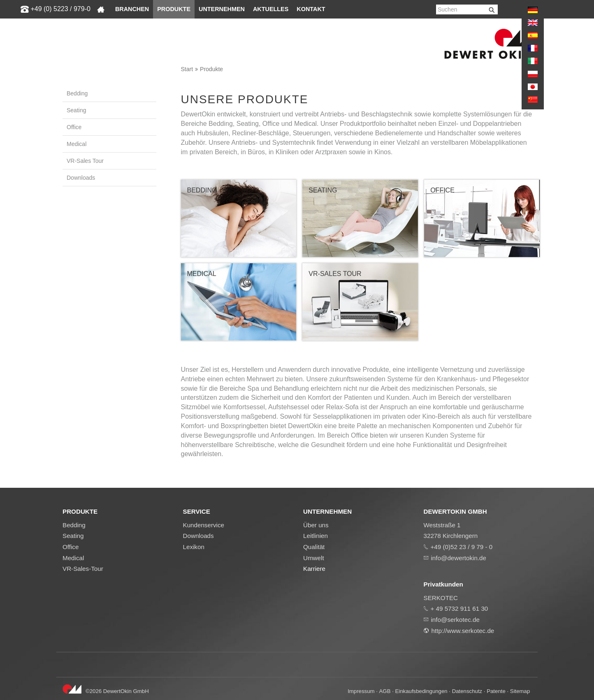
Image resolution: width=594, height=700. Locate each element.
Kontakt (311, 9)
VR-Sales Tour (85, 161)
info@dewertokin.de (459, 558)
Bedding (77, 93)
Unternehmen (222, 9)
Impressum (361, 691)
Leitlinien (316, 536)
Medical (77, 144)
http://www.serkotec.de (463, 631)
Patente (496, 691)
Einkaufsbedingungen (421, 691)
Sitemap (520, 691)
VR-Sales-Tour (83, 569)
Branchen (132, 9)
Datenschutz (467, 691)
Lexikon (194, 547)
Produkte (174, 9)
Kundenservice (204, 525)
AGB (385, 691)
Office (74, 127)
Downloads (81, 178)
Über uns (316, 525)
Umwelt (314, 558)
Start (187, 69)
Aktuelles (271, 9)
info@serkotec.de (455, 620)
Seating (76, 110)
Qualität (314, 547)
